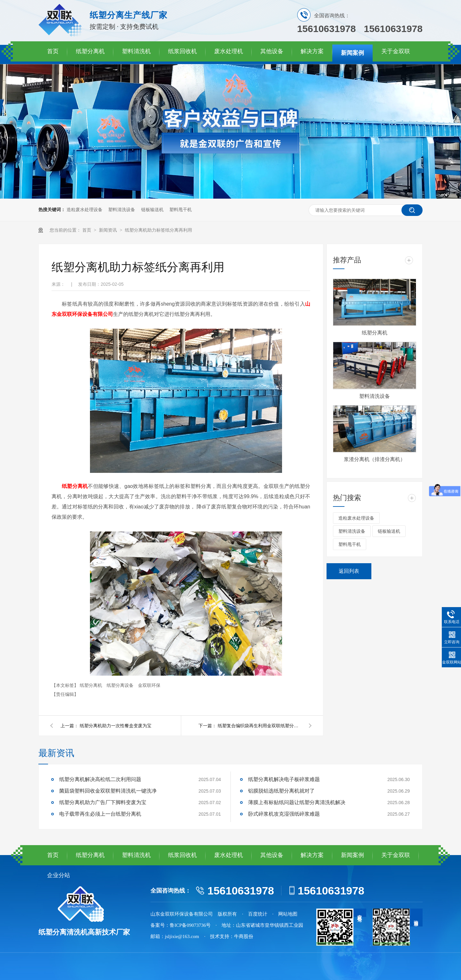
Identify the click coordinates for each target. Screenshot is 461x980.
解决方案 (312, 51)
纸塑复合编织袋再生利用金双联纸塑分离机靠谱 (259, 726)
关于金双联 (396, 51)
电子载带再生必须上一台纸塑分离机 (100, 814)
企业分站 (59, 875)
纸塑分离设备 (121, 685)
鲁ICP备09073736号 (190, 925)
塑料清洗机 (136, 51)
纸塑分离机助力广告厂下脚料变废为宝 (103, 802)
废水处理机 (229, 51)
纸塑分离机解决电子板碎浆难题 (284, 779)
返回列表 (349, 571)
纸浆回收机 (182, 51)
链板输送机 (152, 210)
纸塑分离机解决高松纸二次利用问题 (100, 779)
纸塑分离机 (90, 51)
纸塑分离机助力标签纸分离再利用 (158, 230)
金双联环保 (149, 685)
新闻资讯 (109, 230)
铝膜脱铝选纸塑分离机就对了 (281, 791)
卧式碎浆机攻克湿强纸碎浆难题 (284, 814)
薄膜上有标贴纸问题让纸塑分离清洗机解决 (297, 802)
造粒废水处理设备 (85, 210)
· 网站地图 (285, 914)
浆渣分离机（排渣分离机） (375, 459)
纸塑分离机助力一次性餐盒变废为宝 (116, 726)
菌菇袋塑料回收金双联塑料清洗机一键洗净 (108, 791)
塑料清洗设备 (122, 210)
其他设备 (272, 51)
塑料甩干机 (181, 210)
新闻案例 (352, 53)
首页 (53, 51)
